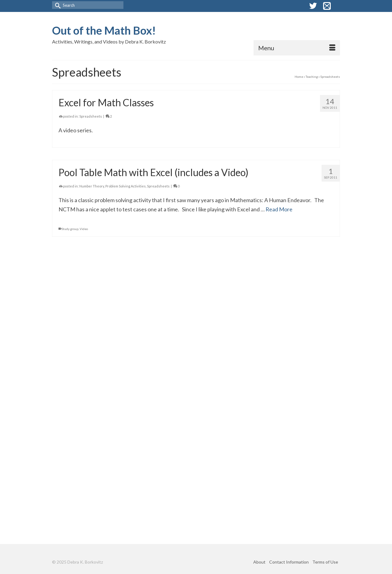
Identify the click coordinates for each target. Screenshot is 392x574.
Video (84, 229)
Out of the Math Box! (104, 30)
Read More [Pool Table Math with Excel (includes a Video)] (279, 209)
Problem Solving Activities (126, 186)
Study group (70, 229)
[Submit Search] (57, 5)
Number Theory (92, 186)
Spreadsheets (91, 116)
